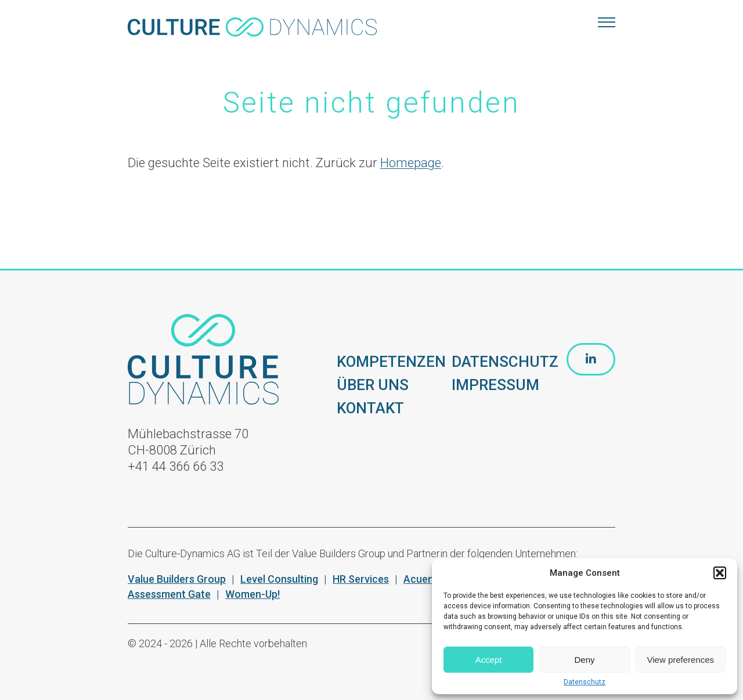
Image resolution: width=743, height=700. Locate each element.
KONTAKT (370, 408)
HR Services (361, 579)
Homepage (411, 163)
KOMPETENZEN (391, 362)
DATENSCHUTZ (505, 362)
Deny (584, 660)
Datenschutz (585, 682)
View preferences (681, 660)
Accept (489, 660)
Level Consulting (279, 579)
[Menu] (607, 23)
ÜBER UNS (373, 385)
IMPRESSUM (495, 385)
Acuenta (423, 579)
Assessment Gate (169, 594)
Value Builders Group (177, 579)
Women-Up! (253, 594)
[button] (720, 573)
